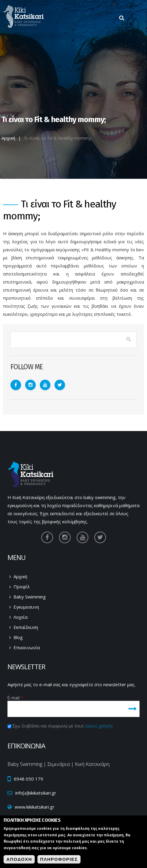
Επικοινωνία (27, 647)
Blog (18, 637)
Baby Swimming (30, 597)
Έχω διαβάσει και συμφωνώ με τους (63, 726)
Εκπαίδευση (26, 627)
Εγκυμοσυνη (26, 607)
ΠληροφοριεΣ (59, 860)
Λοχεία (21, 617)
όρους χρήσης (99, 726)
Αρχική (8, 138)
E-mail (15, 698)
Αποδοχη (19, 860)
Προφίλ (22, 587)
